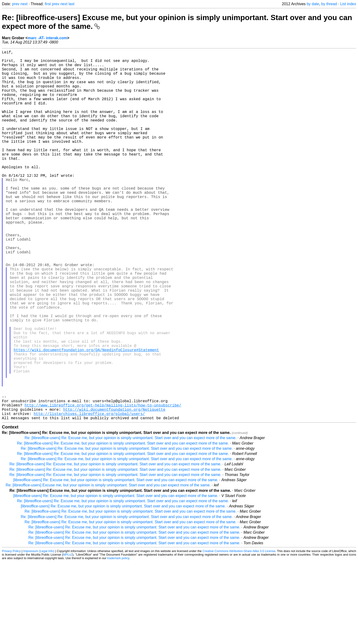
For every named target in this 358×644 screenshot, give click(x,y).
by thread (329, 4)
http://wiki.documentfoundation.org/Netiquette (114, 490)
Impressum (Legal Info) (39, 633)
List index (348, 4)
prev (16, 4)
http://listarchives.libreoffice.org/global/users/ (89, 495)
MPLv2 (68, 637)
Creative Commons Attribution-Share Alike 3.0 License (239, 633)
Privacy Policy (11, 633)
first (48, 4)
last (72, 4)
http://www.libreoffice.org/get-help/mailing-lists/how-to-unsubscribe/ (103, 484)
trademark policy (118, 640)
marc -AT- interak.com (47, 38)
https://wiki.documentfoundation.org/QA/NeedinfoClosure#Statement (86, 417)
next (24, 4)
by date (313, 4)
